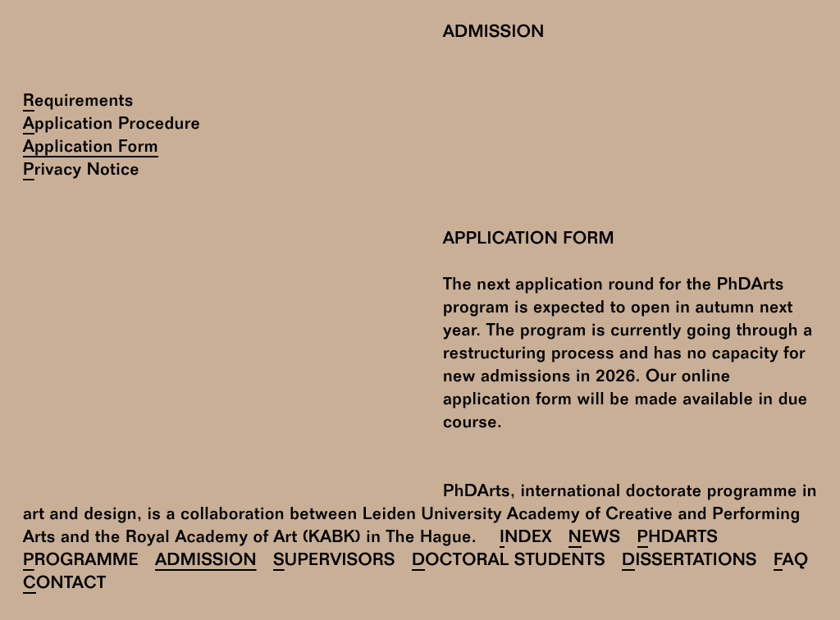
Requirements (78, 103)
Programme (81, 562)
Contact (64, 585)
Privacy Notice (81, 172)
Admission (206, 562)
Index (526, 539)
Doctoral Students (509, 562)
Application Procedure (112, 126)
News (595, 539)
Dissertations (689, 562)
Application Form (91, 149)
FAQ (791, 562)
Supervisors (334, 562)
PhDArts (678, 539)
